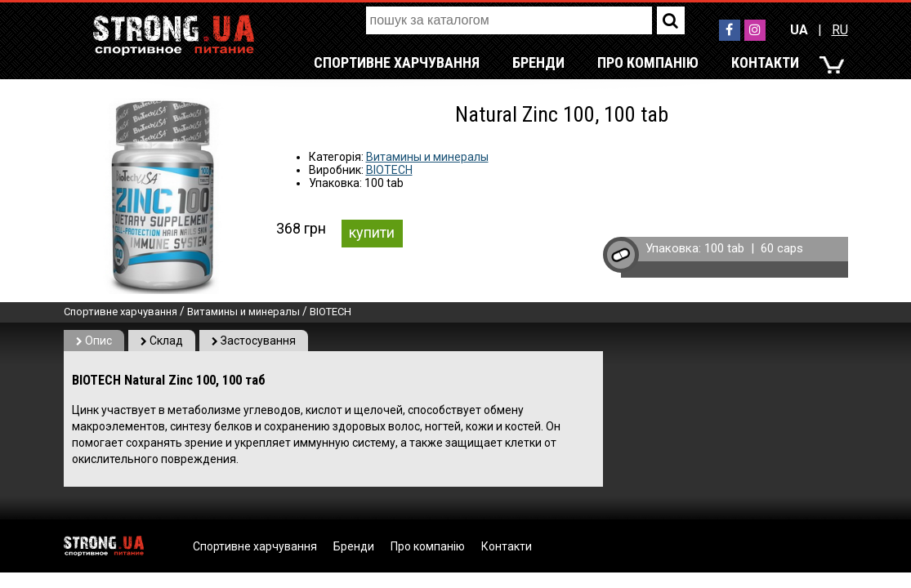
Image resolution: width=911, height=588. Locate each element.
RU (840, 30)
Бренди (538, 62)
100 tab (724, 248)
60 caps (782, 248)
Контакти (765, 62)
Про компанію (648, 62)
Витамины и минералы (427, 157)
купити (372, 232)
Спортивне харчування (397, 62)
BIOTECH (389, 170)
